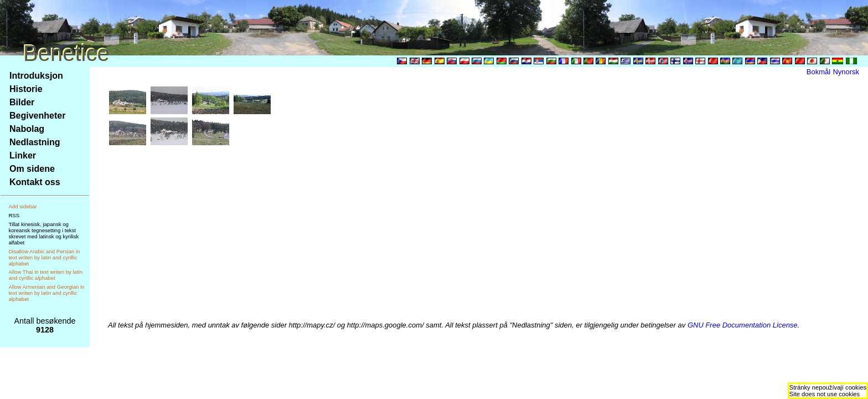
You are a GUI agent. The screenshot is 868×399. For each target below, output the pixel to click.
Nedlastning (35, 142)
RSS (14, 215)
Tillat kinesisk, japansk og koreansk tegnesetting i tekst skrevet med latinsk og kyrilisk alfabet (43, 233)
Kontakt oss (35, 182)
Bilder (22, 102)
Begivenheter (37, 116)
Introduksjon (36, 76)
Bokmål (818, 72)
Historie (26, 89)
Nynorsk (846, 72)
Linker (23, 155)
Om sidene (32, 169)
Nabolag (27, 129)
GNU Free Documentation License (743, 325)
